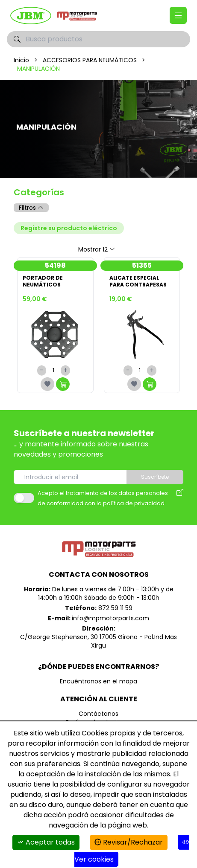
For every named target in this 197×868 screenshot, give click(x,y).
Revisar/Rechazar (129, 842)
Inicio (21, 60)
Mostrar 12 (97, 249)
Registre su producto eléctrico (69, 228)
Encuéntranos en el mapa (98, 681)
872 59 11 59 (115, 608)
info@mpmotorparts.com (110, 618)
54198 (55, 265)
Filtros (31, 208)
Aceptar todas (46, 842)
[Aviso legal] (180, 498)
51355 (142, 265)
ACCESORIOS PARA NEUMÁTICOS (90, 60)
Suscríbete (155, 477)
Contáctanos (98, 714)
